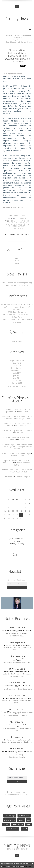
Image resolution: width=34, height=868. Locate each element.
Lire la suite (17, 341)
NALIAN (21, 820)
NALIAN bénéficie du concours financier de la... (17, 752)
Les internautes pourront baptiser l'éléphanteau (17, 660)
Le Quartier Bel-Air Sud (17, 456)
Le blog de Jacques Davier (23, 448)
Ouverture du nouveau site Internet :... (17, 672)
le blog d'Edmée (24, 419)
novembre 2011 (17, 371)
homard (14, 221)
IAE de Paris (17, 317)
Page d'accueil (18, 40)
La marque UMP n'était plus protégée (17, 645)
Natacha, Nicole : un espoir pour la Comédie (17, 439)
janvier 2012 (17, 366)
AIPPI (17, 261)
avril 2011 (17, 380)
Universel (8, 477)
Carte (17, 554)
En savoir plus (21, 866)
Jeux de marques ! (17, 539)
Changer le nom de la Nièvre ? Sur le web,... (17, 698)
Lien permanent (17, 215)
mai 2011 (17, 378)
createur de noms (13, 224)
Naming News (17, 18)
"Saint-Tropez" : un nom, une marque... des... (17, 686)
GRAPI (17, 263)
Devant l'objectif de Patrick (23, 464)
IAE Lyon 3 (17, 310)
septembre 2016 (17, 361)
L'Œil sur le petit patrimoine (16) (15, 454)
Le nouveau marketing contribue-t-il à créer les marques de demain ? (17, 306)
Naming (22, 218)
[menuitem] (18, 37)
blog (28, 820)
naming (29, 824)
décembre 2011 (17, 368)
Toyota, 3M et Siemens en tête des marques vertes (17, 713)
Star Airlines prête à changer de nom (19, 42)
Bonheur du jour (23, 477)
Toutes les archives (18, 386)
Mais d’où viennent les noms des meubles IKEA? (17, 631)
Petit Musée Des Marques (17, 285)
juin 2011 (17, 376)
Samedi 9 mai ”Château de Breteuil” (17, 470)
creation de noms (24, 816)
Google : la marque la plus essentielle (17, 740)
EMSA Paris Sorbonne (17, 312)
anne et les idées (22, 426)
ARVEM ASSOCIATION (19, 472)
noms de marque (20, 223)
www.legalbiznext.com (12, 74)
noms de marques (13, 829)
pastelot (21, 226)
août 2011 (17, 373)
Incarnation (23, 412)
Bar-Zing (20, 433)
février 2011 (17, 383)
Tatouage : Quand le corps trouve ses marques (18, 36)
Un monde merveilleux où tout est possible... (17, 411)
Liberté (22, 440)
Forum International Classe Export (17, 314)
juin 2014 (17, 363)
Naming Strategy (17, 544)
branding (6, 824)
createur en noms (17, 824)
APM (17, 258)
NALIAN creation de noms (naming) (17, 283)
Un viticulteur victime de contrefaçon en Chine (17, 726)
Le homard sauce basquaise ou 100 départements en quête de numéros (17, 57)
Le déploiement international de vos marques (17, 321)
